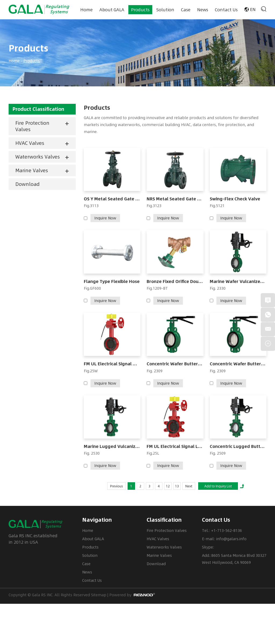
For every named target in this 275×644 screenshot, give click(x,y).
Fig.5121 (217, 206)
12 (168, 486)
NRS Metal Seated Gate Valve (175, 199)
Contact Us (226, 10)
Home (86, 10)
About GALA (112, 10)
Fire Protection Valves (32, 126)
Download (27, 184)
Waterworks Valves (38, 157)
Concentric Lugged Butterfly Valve (238, 446)
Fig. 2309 (155, 371)
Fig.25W (91, 371)
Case (186, 10)
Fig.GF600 (92, 288)
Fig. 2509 (218, 453)
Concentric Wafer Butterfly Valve (175, 364)
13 (177, 486)
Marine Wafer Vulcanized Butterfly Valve (238, 281)
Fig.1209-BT (157, 288)
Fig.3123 (154, 206)
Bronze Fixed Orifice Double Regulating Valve (175, 281)
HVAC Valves (30, 143)
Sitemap (99, 595)
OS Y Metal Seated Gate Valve (112, 199)
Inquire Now (105, 218)
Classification (164, 520)
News (203, 10)
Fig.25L (153, 453)
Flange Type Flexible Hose (112, 281)
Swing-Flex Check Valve (235, 199)
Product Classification (38, 109)
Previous (117, 486)
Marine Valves (32, 170)
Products (140, 10)
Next (189, 486)
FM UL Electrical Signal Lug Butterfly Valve (175, 446)
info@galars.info (231, 539)
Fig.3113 (91, 206)
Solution (165, 10)
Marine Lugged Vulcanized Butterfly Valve (112, 446)
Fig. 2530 (92, 453)
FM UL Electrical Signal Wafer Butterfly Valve (112, 364)
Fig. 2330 (218, 288)
